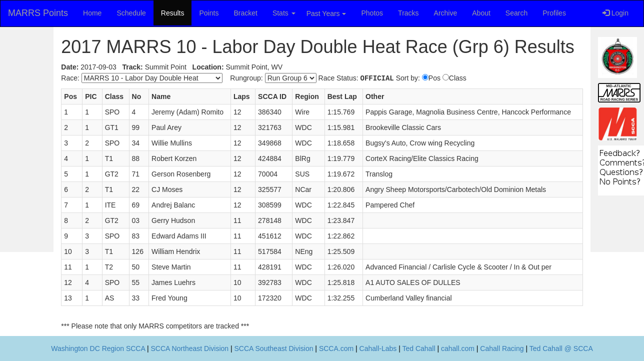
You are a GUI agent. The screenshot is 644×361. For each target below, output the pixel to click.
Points (209, 13)
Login (615, 13)
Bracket (245, 13)
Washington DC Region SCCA (98, 348)
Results (173, 13)
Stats (284, 13)
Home (92, 13)
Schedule (131, 13)
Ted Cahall (418, 348)
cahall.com (458, 348)
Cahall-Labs (378, 348)
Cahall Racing (502, 348)
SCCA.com (336, 348)
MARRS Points (38, 13)
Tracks (408, 13)
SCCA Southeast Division (274, 348)
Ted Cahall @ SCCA (561, 348)
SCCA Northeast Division (189, 348)
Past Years (326, 13)
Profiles (554, 13)
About (481, 13)
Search (516, 13)
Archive (446, 13)
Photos (372, 13)
